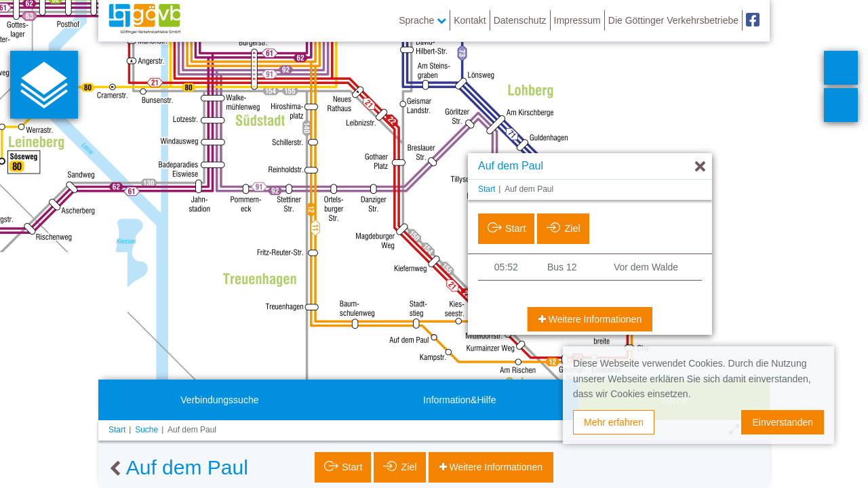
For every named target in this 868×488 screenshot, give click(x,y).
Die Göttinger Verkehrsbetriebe (673, 20)
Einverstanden (783, 422)
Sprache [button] (422, 20)
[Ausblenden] (700, 167)
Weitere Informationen (594, 319)
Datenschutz (520, 20)
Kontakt (470, 20)
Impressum (577, 20)
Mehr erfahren (614, 422)
